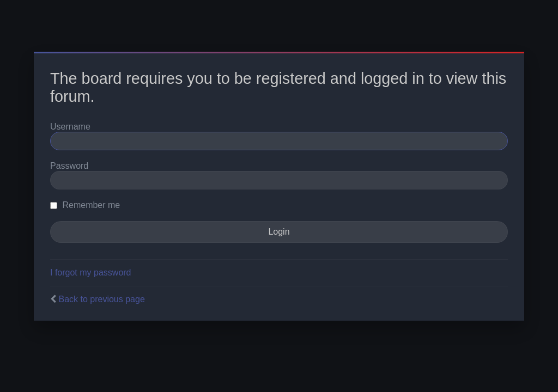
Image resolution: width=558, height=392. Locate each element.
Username (70, 127)
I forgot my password (91, 272)
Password (69, 166)
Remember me (85, 205)
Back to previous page (101, 299)
